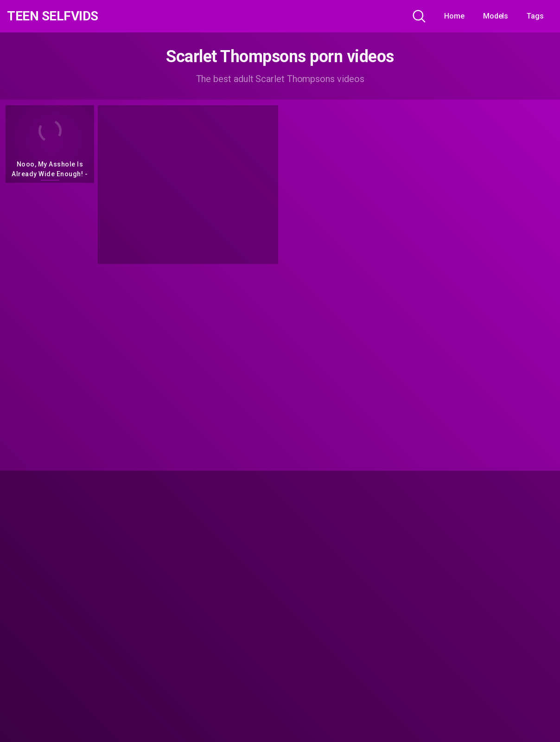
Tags (535, 16)
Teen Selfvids (53, 16)
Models (496, 16)
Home (454, 16)
